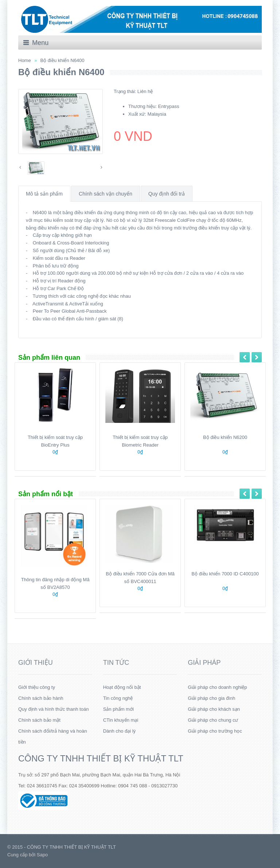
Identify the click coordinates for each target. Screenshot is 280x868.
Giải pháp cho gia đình (211, 698)
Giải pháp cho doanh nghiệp (217, 687)
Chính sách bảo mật (39, 720)
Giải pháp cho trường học (215, 731)
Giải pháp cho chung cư (213, 720)
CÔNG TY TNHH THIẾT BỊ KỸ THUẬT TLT (101, 758)
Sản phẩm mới (118, 709)
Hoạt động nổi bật (122, 687)
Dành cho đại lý (119, 731)
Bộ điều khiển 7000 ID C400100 (225, 574)
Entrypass (169, 106)
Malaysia (157, 114)
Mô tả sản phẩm (44, 194)
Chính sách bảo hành (41, 698)
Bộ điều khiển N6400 (63, 60)
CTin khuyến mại (121, 720)
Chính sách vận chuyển (106, 194)
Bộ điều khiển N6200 (225, 437)
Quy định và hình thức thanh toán (53, 709)
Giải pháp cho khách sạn (214, 709)
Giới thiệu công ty (37, 687)
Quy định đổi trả (167, 194)
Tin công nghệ (118, 698)
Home (25, 60)
